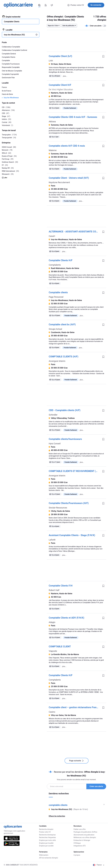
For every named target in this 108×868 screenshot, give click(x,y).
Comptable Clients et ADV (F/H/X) (66, 618)
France (4, 87)
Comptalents (55, 265)
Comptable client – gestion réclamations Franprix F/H (75, 707)
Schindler (53, 415)
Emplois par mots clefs (47, 840)
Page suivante (77, 761)
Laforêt (52, 540)
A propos (77, 855)
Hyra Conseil (55, 444)
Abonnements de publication (84, 835)
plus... (65, 76)
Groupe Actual (55, 329)
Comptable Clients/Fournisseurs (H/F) (69, 503)
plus (4, 178)
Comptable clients (58, 292)
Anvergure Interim (57, 361)
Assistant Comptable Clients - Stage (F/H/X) (72, 535)
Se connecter (96, 5)
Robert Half (54, 590)
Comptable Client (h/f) (60, 56)
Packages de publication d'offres (85, 832)
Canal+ (52, 236)
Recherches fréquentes (47, 837)
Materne (53, 150)
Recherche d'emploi (46, 829)
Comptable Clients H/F (61, 260)
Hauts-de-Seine (7, 94)
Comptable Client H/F (60, 85)
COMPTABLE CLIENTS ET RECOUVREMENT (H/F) (74, 471)
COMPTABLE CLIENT (60, 646)
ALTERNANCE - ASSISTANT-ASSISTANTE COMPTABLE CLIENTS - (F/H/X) (75, 232)
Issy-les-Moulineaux (11, 98)
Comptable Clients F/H (61, 586)
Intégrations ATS (80, 846)
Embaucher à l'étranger (82, 840)
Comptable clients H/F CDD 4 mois (67, 146)
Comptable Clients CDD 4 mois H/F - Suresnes (73, 117)
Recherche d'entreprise (47, 835)
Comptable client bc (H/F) (62, 324)
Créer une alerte (96, 786)
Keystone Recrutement (59, 182)
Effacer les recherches (57, 816)
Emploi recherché (11, 17)
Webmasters (44, 855)
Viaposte (53, 651)
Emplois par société (46, 846)
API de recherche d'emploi (49, 858)
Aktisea (52, 122)
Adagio (52, 622)
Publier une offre (80, 829)
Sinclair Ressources (58, 508)
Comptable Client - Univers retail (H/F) (69, 178)
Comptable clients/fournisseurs (65, 439)
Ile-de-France (7, 91)
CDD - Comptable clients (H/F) (65, 410)
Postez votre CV (76, 5)
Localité (7, 30)
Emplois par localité (46, 843)
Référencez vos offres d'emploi (85, 837)
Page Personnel (56, 297)
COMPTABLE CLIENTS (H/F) (63, 357)
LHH (51, 61)
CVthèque (77, 843)
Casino (52, 712)
